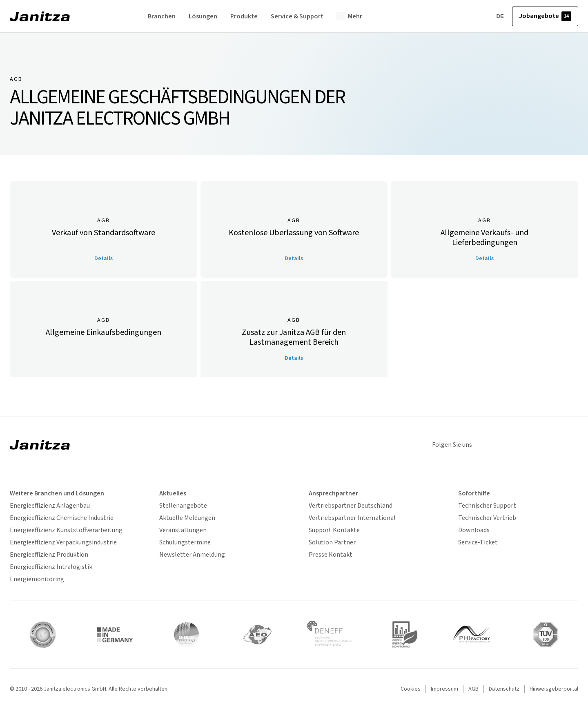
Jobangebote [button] (545, 16)
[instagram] (484, 445)
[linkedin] (506, 445)
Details (104, 259)
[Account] (474, 16)
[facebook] (569, 445)
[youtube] (548, 445)
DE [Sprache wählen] (495, 16)
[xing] (527, 445)
